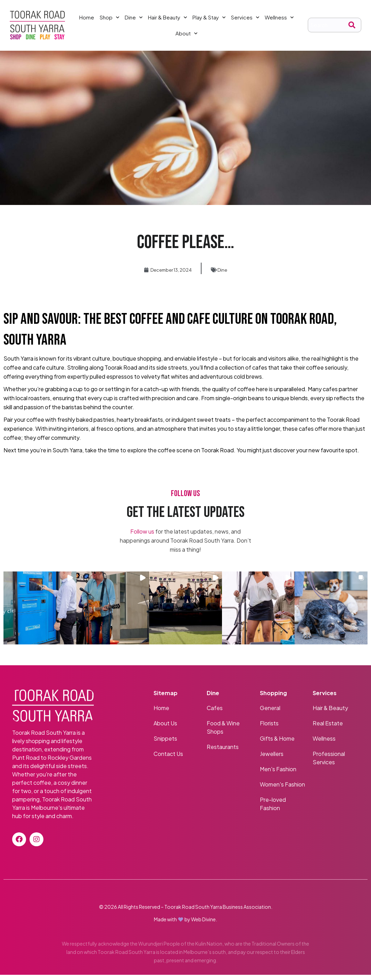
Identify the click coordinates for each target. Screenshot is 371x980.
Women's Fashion (282, 789)
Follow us (142, 537)
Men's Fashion (279, 774)
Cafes (215, 713)
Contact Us (168, 759)
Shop (109, 20)
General (270, 713)
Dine (134, 20)
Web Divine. (204, 924)
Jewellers (272, 759)
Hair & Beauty (167, 20)
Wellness (279, 20)
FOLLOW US (185, 499)
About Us (165, 728)
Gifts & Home (277, 744)
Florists (269, 728)
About (186, 36)
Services (245, 20)
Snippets (165, 744)
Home (87, 20)
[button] (40, 613)
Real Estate (328, 728)
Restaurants (223, 752)
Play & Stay (209, 20)
